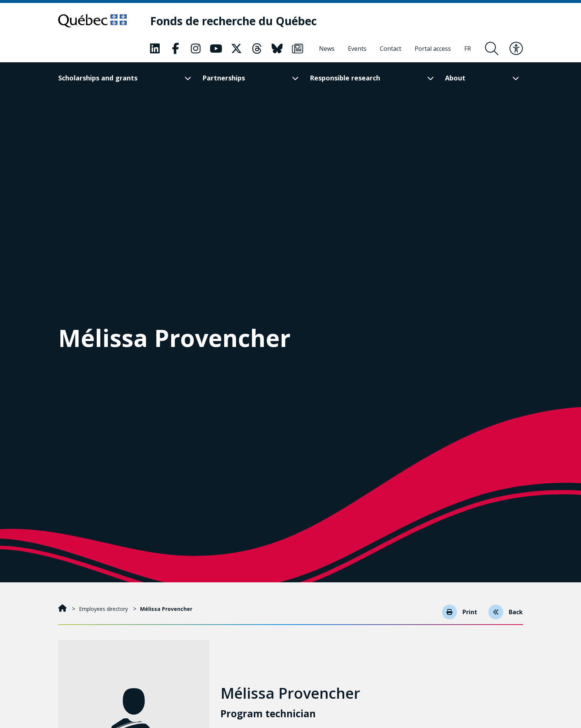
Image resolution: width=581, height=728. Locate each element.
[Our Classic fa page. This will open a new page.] (155, 49)
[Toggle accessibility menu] (516, 49)
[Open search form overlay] (492, 49)
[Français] (468, 49)
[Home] (63, 609)
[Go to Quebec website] (92, 21)
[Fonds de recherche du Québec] (233, 21)
